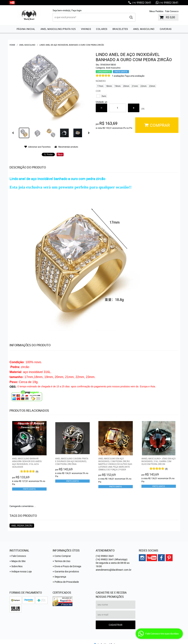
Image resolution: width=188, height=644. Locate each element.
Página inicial (26, 29)
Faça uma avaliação (135, 76)
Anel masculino (144, 29)
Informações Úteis (66, 550)
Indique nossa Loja (22, 571)
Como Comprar (63, 556)
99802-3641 (142, 3)
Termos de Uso (62, 561)
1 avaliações (118, 76)
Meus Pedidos (156, 11)
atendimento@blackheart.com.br (114, 570)
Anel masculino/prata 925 (58, 29)
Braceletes (120, 29)
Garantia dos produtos (67, 571)
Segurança (60, 577)
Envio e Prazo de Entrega (68, 566)
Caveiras (166, 29)
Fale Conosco (172, 11)
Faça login (77, 10)
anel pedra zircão (22, 526)
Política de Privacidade (67, 582)
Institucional (19, 550)
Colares (102, 29)
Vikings (86, 29)
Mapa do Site (18, 561)
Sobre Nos (17, 566)
